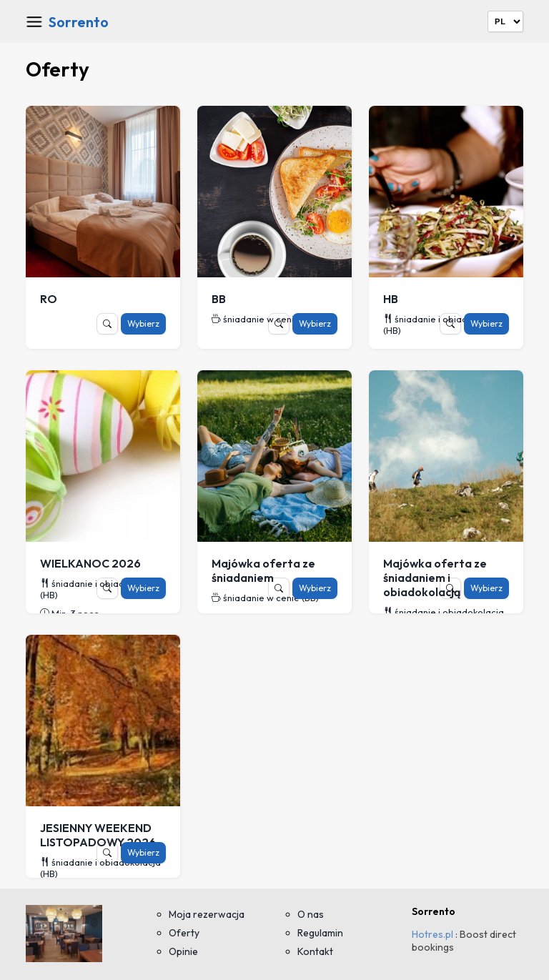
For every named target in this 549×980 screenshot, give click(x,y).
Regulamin (320, 933)
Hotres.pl (432, 934)
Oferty (184, 933)
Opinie (183, 951)
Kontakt (315, 951)
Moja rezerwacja (207, 914)
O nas (311, 914)
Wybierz (143, 323)
